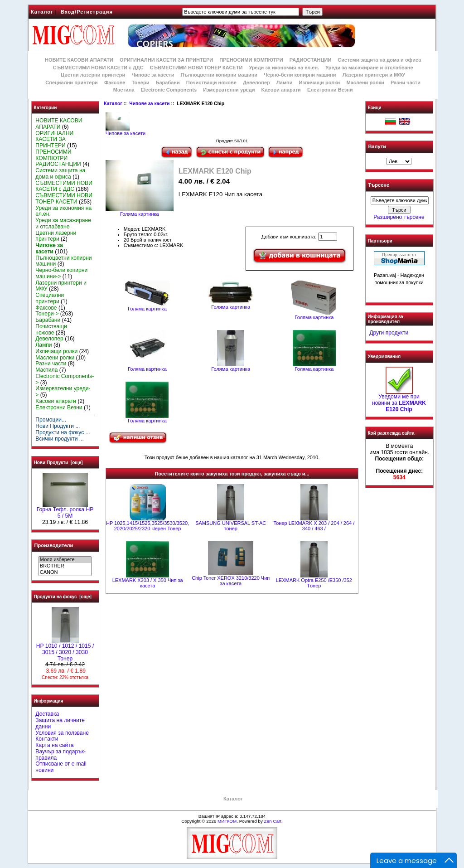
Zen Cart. (273, 821)
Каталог (42, 12)
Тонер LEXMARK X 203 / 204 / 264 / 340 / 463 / (314, 526)
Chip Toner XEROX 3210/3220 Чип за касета (231, 581)
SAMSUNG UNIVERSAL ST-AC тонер (231, 526)
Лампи (285, 82)
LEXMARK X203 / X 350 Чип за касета (148, 583)
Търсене (379, 185)
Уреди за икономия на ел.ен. (284, 68)
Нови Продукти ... (58, 426)
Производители (54, 545)
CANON (65, 572)
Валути (377, 146)
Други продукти (389, 333)
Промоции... (51, 420)
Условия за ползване (62, 733)
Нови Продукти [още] (58, 463)
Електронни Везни (330, 90)
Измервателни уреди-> (63, 392)
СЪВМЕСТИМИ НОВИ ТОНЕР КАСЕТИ (196, 68)
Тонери (140, 82)
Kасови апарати (281, 90)
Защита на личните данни (60, 723)
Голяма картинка (147, 306)
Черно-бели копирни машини (300, 75)
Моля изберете (65, 560)
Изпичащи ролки (320, 82)
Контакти (47, 739)
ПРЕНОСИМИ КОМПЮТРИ (251, 60)
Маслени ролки (365, 82)
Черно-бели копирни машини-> (61, 273)
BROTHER (65, 566)
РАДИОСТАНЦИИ (310, 60)
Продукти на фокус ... (63, 432)
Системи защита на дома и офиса (379, 60)
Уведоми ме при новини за (399, 401)
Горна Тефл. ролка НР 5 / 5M (65, 510)
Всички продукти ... (60, 439)
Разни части (406, 82)
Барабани (168, 82)
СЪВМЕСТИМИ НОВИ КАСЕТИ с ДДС (98, 68)
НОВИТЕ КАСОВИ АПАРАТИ (79, 60)
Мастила (124, 90)
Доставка (47, 714)
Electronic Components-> (65, 379)
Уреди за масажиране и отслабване (369, 68)
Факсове (115, 82)
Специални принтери (72, 82)
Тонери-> (47, 314)
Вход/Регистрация (87, 12)
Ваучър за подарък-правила (60, 755)
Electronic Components (169, 90)
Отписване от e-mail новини (61, 767)
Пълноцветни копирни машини (219, 75)
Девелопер (256, 82)
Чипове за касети (149, 104)
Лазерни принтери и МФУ (374, 75)
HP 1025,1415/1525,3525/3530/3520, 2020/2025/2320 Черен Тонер (147, 526)
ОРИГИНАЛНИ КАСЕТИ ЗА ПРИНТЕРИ (166, 60)
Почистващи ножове (211, 82)
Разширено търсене (399, 217)
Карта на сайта (54, 745)
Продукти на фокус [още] (63, 597)
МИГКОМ (227, 821)
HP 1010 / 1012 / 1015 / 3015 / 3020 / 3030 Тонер (65, 650)
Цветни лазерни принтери (93, 75)
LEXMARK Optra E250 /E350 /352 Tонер (314, 583)
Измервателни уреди (229, 90)
